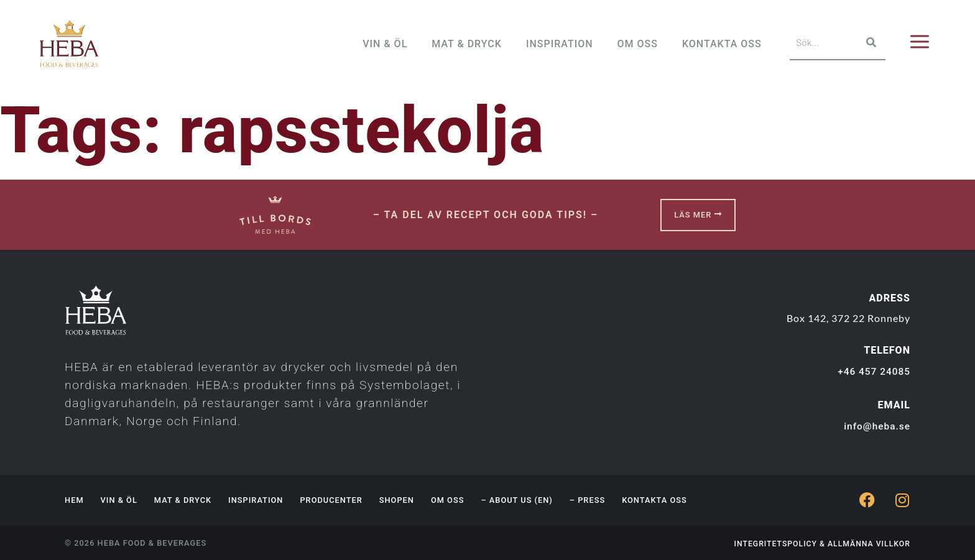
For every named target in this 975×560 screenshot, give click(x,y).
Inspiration (256, 500)
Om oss (448, 500)
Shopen (397, 500)
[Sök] (870, 43)
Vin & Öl (119, 500)
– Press (587, 500)
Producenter (331, 500)
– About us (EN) (516, 500)
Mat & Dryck (183, 500)
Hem (74, 500)
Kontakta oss (654, 500)
